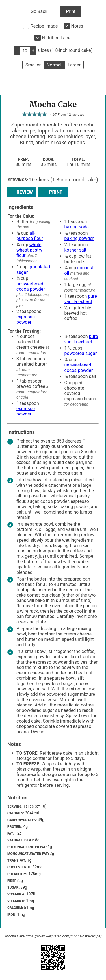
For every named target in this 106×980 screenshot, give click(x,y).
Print (71, 11)
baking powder (79, 238)
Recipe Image (44, 26)
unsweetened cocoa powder (31, 286)
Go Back (39, 11)
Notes (77, 26)
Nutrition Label (57, 38)
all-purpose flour (30, 236)
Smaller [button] (33, 65)
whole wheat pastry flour (29, 250)
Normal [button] (54, 65)
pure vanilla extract (81, 299)
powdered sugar (81, 353)
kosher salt (75, 250)
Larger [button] (74, 65)
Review (22, 192)
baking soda (77, 227)
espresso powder (26, 319)
